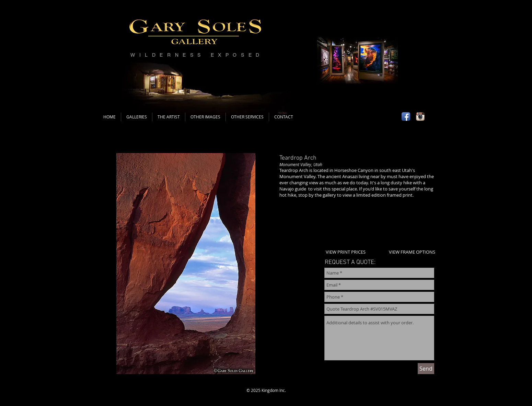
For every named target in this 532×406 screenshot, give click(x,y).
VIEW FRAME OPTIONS (412, 252)
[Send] (426, 369)
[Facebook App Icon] (406, 117)
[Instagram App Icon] (420, 117)
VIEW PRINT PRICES (346, 252)
